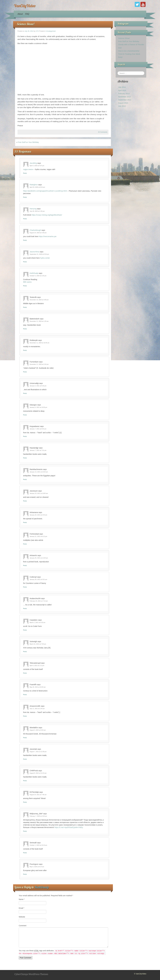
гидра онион (28, 169)
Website (22, 917)
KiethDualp (34, 273)
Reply (25, 173)
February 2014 (124, 94)
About (20, 14)
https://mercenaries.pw (48, 236)
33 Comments (103, 132)
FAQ (27, 14)
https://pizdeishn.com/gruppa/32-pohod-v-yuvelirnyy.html (45, 191)
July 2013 (122, 106)
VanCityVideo (25, 6)
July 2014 (122, 87)
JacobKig (33, 163)
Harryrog (33, 209)
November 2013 (124, 97)
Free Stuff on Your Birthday (28, 142)
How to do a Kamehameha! (129, 51)
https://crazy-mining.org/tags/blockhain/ (47, 215)
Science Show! (26, 24)
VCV (37, 31)
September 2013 (125, 100)
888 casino (27, 282)
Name (22, 899)
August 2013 (123, 103)
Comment (23, 926)
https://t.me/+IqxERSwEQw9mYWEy (69, 827)
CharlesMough (35, 230)
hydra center (45, 258)
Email (21, 908)
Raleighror (34, 185)
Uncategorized (51, 31)
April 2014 (122, 90)
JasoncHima (34, 252)
